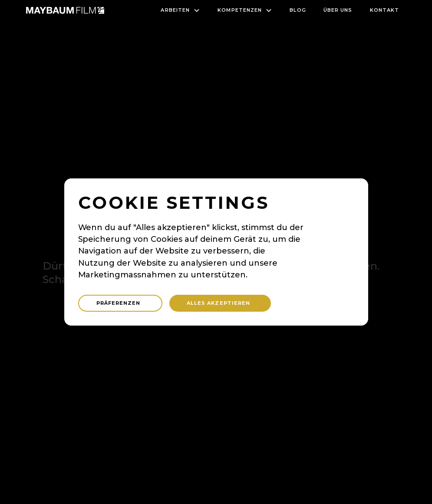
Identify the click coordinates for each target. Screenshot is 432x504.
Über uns (338, 10)
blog (298, 10)
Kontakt (385, 10)
